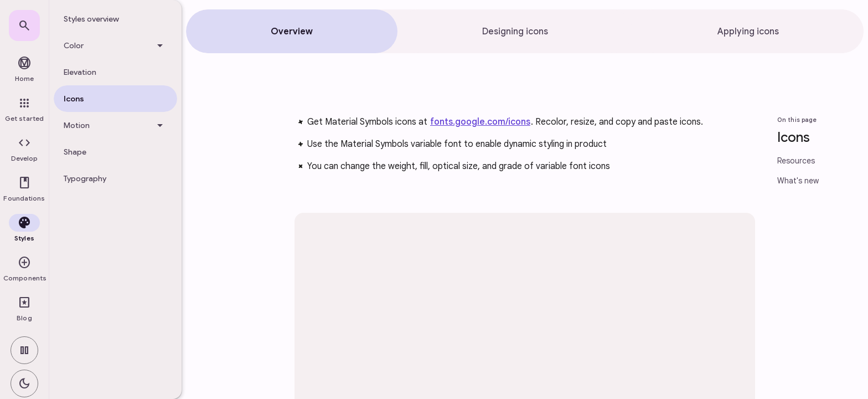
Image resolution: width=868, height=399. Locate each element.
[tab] (292, 31)
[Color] (115, 45)
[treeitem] (115, 19)
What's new (798, 181)
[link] (24, 25)
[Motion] (115, 125)
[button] (24, 150)
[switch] (24, 350)
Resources (796, 161)
